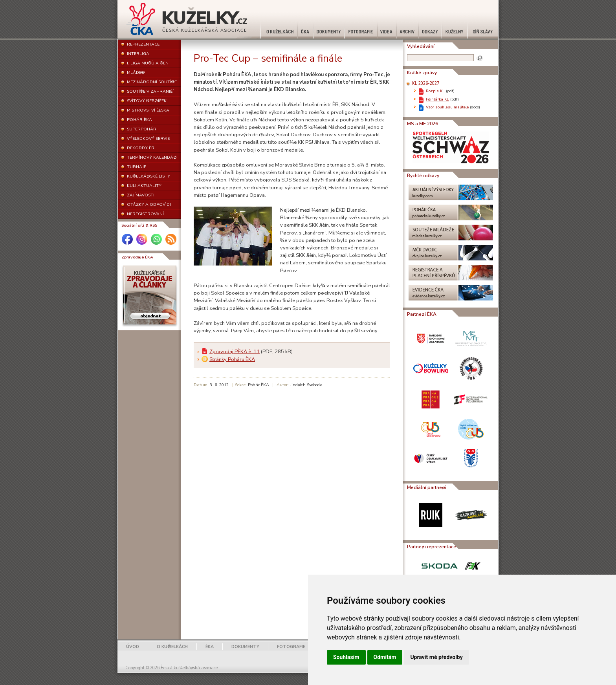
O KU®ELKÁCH (172, 647)
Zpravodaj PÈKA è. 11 (235, 352)
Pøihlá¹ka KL (437, 99)
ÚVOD (133, 647)
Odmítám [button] (385, 657)
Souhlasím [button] (346, 657)
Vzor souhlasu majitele (447, 107)
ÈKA (210, 647)
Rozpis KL (435, 91)
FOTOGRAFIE (291, 647)
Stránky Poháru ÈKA (232, 359)
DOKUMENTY (245, 647)
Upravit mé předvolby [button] (436, 657)
